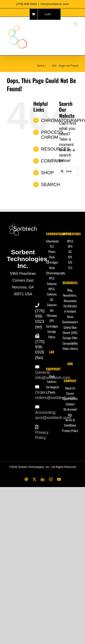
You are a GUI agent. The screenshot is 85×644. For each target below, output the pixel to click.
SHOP (47, 173)
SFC (70, 262)
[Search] (62, 171)
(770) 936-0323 (40, 316)
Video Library (70, 348)
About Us (70, 388)
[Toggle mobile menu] (76, 24)
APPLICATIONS (71, 234)
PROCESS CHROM (52, 135)
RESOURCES (70, 283)
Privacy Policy (70, 431)
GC (70, 251)
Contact (70, 404)
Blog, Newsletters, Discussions (70, 295)
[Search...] (69, 171)
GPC (70, 246)
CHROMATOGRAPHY (59, 234)
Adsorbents (52, 241)
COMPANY (52, 161)
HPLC (70, 241)
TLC (70, 268)
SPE (70, 257)
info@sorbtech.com (55, 4)
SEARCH (50, 184)
